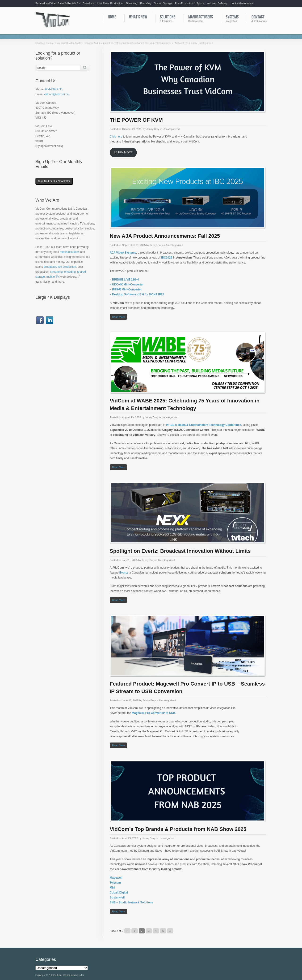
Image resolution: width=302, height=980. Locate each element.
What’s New (138, 17)
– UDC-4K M (118, 285)
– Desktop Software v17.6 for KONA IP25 (137, 294)
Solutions (168, 17)
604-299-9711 (54, 89)
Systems (232, 17)
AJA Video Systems (123, 253)
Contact (258, 17)
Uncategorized (171, 129)
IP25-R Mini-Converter (127, 289)
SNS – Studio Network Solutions (131, 902)
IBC (163, 258)
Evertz (124, 573)
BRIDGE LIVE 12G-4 (125, 280)
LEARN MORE (123, 152)
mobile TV (53, 277)
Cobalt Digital (119, 893)
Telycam (115, 883)
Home (112, 17)
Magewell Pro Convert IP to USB (153, 713)
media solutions (69, 252)
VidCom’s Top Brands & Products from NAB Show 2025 (178, 829)
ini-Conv (132, 285)
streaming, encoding (63, 272)
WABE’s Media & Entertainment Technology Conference (204, 425)
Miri (112, 888)
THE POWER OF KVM (136, 120)
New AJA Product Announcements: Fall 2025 (165, 236)
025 (170, 258)
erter (141, 285)
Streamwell (117, 898)
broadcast (50, 267)
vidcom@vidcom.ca (56, 94)
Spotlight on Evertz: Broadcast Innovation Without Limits (180, 551)
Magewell (116, 878)
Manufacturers (201, 17)
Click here (116, 137)
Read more (118, 317)
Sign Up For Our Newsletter (54, 181)
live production (67, 267)
